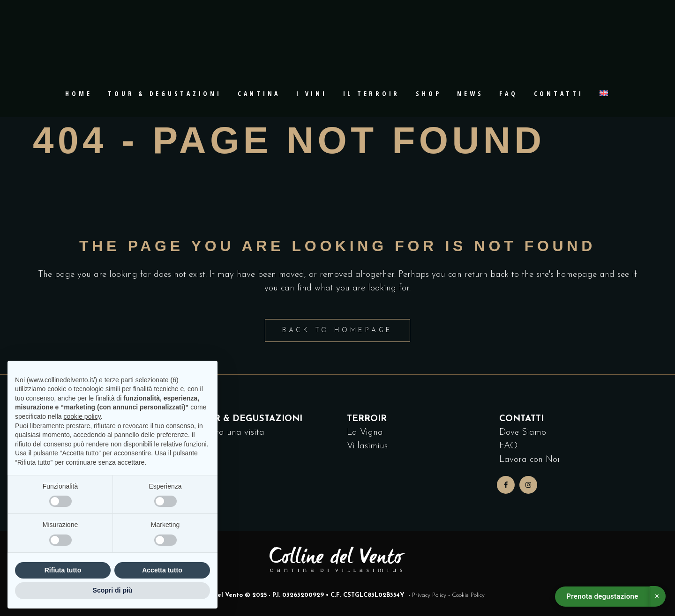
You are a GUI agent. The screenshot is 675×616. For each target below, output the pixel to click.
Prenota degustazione (602, 596)
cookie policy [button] (82, 416)
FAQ (509, 446)
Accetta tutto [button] (162, 570)
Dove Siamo (523, 433)
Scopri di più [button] (113, 590)
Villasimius (367, 446)
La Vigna (365, 433)
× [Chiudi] (657, 596)
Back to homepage (337, 330)
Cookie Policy (468, 595)
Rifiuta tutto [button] (63, 570)
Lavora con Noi (529, 460)
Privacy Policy (429, 595)
